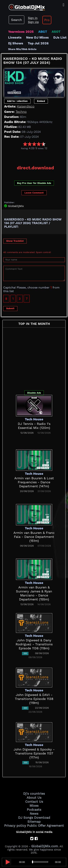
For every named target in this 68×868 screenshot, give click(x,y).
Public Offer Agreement (45, 826)
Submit (10, 308)
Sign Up (33, 22)
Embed (41, 101)
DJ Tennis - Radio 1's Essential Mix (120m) (34, 426)
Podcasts (34, 810)
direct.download (35, 168)
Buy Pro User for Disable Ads (34, 183)
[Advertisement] (35, 156)
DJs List (60, 37)
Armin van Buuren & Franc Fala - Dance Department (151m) (34, 537)
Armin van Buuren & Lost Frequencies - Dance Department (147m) (34, 482)
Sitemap (34, 822)
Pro (47, 20)
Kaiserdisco (26, 106)
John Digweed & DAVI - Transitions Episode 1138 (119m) (34, 699)
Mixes (34, 806)
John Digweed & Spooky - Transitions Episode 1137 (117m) (34, 753)
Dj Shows (16, 43)
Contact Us (34, 802)
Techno (21, 112)
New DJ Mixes (37, 37)
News (34, 814)
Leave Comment (34, 193)
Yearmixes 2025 (21, 32)
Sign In (33, 18)
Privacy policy (15, 826)
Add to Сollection (17, 101)
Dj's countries (34, 794)
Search (17, 20)
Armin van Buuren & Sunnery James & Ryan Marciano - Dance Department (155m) (34, 593)
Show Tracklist (15, 241)
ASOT (56, 32)
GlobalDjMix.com (45, 846)
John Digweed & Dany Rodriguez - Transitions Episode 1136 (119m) (34, 644)
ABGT (43, 32)
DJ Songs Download (34, 818)
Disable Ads (34, 393)
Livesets (15, 37)
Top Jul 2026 (38, 43)
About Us (34, 798)
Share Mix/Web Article (22, 49)
